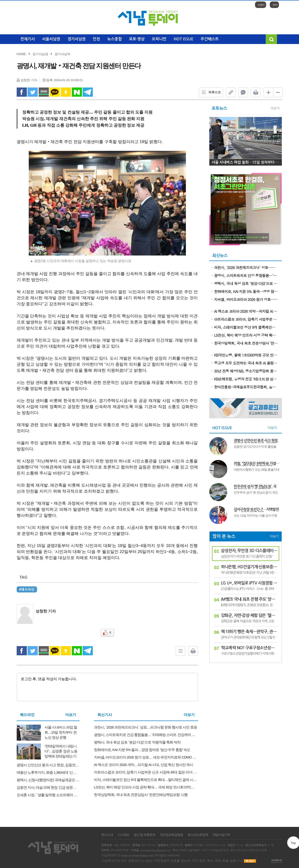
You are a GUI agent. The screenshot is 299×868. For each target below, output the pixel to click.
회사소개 (107, 835)
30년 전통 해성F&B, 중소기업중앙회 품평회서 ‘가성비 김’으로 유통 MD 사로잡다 (246, 371)
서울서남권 (51, 39)
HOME (21, 54)
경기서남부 (62, 54)
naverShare (77, 92)
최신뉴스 (220, 256)
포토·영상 (137, 39)
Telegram (88, 92)
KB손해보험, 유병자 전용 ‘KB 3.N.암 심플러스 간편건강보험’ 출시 (246, 379)
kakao (66, 92)
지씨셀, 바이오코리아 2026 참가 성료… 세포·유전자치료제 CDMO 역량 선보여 (246, 299)
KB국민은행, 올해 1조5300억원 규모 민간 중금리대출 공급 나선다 (246, 355)
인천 (96, 39)
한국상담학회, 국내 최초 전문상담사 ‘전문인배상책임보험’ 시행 (246, 343)
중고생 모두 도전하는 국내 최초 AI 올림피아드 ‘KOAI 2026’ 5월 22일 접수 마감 (246, 363)
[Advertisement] (246, 698)
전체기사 (28, 39)
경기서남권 (77, 39)
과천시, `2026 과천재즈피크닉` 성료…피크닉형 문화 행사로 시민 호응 (246, 267)
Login (261, 5)
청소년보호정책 (198, 835)
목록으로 (210, 92)
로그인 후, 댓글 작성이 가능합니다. (107, 687)
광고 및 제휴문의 (144, 835)
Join (275, 5)
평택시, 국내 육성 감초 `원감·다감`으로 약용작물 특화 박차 (246, 283)
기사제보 (123, 835)
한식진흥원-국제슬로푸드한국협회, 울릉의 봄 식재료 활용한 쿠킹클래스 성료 (246, 387)
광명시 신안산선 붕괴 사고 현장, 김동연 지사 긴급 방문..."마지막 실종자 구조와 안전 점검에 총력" (256, 441)
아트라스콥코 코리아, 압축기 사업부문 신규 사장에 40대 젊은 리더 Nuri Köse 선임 (246, 319)
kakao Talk (55, 92)
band (44, 92)
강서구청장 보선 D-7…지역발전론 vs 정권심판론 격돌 (256, 510)
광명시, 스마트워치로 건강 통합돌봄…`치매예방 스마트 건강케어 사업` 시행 (246, 275)
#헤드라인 (27, 589)
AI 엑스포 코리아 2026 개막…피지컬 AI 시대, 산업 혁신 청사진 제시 (246, 311)
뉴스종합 (115, 39)
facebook (22, 92)
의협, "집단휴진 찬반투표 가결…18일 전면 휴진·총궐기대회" (256, 464)
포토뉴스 (219, 108)
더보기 (71, 715)
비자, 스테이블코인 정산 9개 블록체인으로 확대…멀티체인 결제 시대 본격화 (246, 327)
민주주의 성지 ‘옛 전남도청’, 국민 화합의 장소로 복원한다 (255, 487)
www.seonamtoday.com (137, 856)
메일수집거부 (221, 835)
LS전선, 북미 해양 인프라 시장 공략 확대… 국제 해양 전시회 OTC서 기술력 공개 (246, 335)
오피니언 (159, 39)
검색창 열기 (271, 39)
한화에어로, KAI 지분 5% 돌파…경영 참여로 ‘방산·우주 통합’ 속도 (246, 291)
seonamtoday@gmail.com (155, 850)
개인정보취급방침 (171, 835)
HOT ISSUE (183, 39)
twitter (33, 92)
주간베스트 (210, 39)
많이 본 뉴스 (224, 536)
